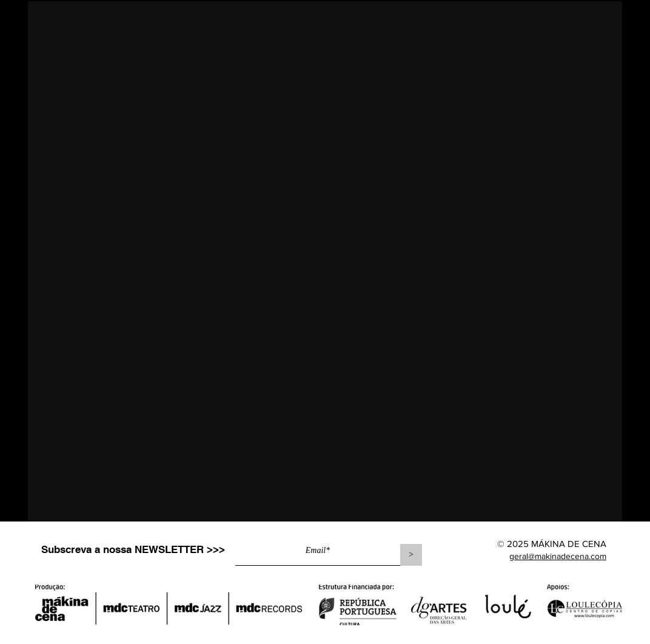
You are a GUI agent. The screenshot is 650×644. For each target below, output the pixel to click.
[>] (411, 555)
